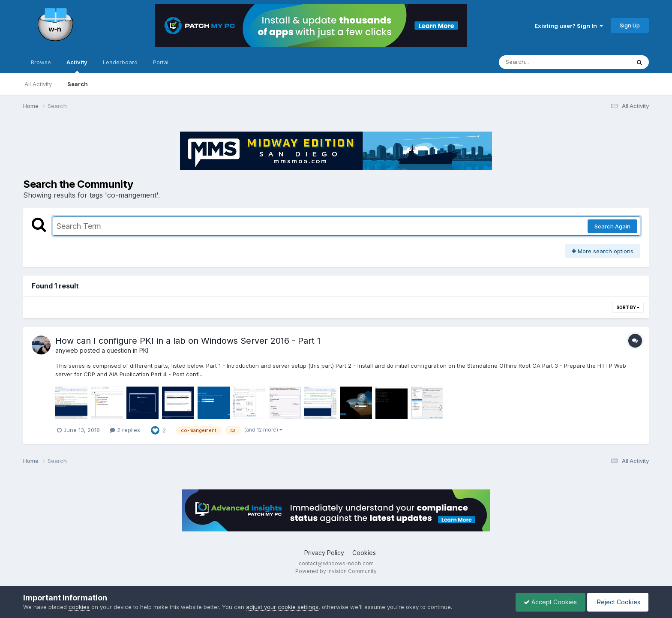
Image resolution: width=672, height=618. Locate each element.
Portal (161, 62)
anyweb (67, 350)
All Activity (38, 84)
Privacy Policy (324, 553)
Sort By (628, 307)
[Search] (541, 62)
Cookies (364, 553)
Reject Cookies (617, 602)
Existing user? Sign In (569, 26)
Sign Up (630, 25)
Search (78, 84)
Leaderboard (120, 62)
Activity (77, 66)
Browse (41, 62)
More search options (603, 251)
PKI (144, 350)
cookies (79, 607)
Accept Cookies (548, 602)
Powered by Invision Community (336, 571)
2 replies (125, 430)
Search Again (612, 226)
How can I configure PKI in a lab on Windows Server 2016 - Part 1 (188, 341)
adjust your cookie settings (282, 607)
